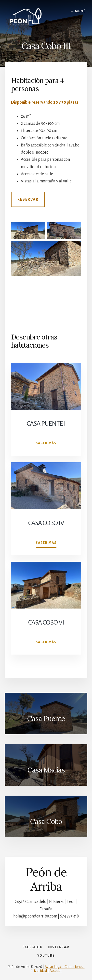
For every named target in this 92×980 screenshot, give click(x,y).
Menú (81, 11)
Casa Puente (46, 719)
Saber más (46, 444)
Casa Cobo (46, 821)
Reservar (28, 199)
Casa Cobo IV (46, 523)
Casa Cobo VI (46, 623)
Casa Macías (46, 770)
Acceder (56, 971)
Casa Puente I (46, 424)
